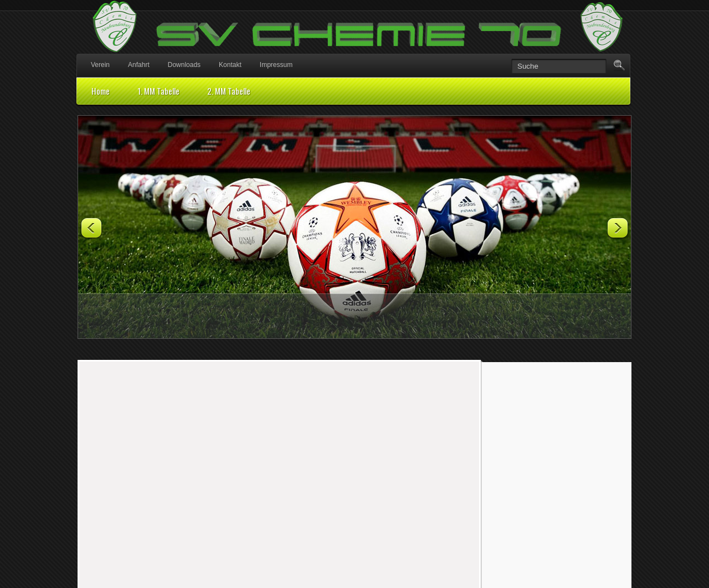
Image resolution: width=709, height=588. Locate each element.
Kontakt (230, 65)
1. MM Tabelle (158, 91)
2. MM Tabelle (229, 91)
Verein (100, 65)
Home (101, 91)
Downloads (184, 65)
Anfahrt (139, 65)
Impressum (276, 65)
